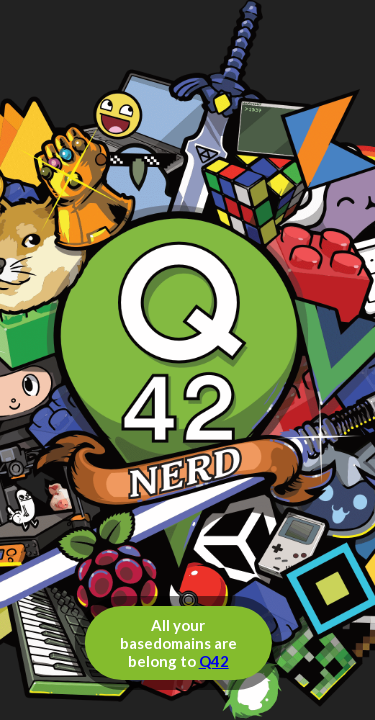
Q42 (214, 661)
